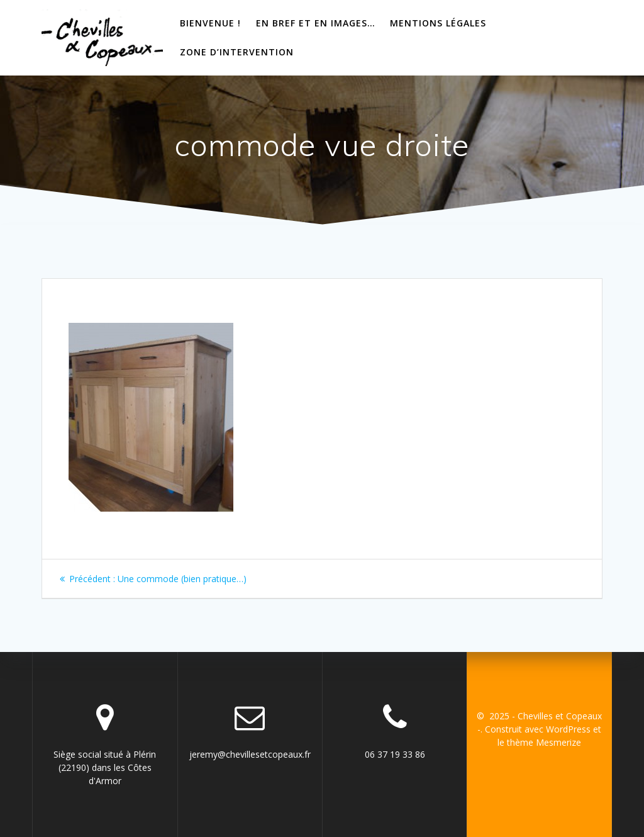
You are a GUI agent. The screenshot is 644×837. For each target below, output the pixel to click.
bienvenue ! (210, 23)
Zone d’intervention (237, 52)
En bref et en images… (316, 23)
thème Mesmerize (544, 742)
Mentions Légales (438, 23)
